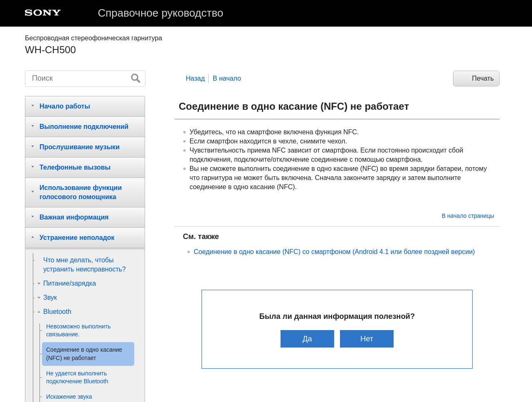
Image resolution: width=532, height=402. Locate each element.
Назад (195, 78)
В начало (227, 78)
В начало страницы (468, 216)
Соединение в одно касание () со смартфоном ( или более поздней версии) (334, 252)
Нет (367, 339)
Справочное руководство (160, 13)
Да (307, 339)
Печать (483, 78)
